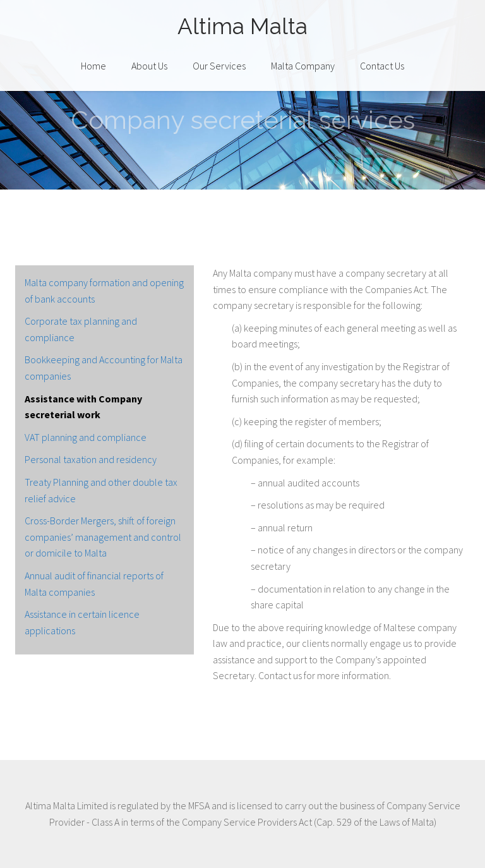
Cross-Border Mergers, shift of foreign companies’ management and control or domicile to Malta (103, 537)
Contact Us (382, 66)
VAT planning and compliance (86, 437)
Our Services (219, 66)
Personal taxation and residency (91, 459)
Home (93, 66)
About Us (149, 66)
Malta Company (303, 66)
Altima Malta (242, 26)
